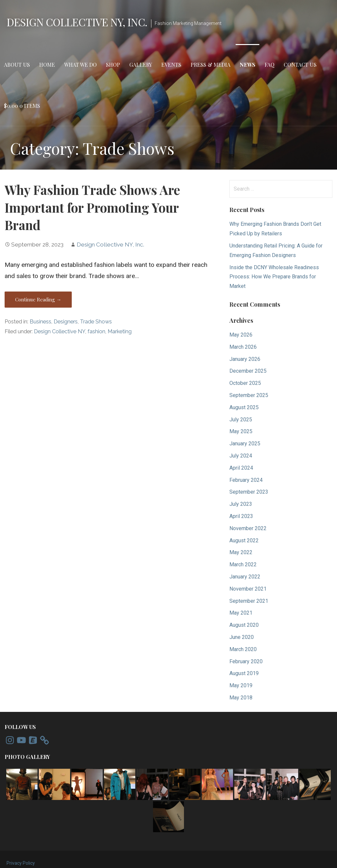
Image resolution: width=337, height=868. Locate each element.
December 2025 (248, 371)
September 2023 (249, 492)
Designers (66, 322)
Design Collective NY (60, 331)
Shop (113, 65)
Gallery (141, 65)
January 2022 (245, 577)
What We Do (80, 65)
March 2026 (243, 347)
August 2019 (244, 673)
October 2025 (245, 383)
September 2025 (249, 395)
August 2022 (244, 540)
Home (47, 65)
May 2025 (241, 431)
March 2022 (243, 564)
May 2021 (241, 613)
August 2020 (244, 625)
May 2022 (241, 552)
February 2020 (246, 661)
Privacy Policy (21, 863)
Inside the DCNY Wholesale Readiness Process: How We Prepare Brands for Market (274, 277)
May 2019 (241, 685)
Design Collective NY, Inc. (77, 22)
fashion (96, 331)
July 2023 (241, 504)
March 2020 (243, 649)
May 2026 (241, 335)
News (247, 65)
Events (171, 65)
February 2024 (246, 480)
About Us (17, 65)
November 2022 (248, 528)
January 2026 (245, 359)
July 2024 (241, 456)
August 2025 (244, 407)
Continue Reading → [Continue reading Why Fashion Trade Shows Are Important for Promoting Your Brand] (38, 299)
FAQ (270, 65)
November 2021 (248, 589)
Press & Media (210, 65)
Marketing (120, 331)
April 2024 (241, 468)
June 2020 (242, 637)
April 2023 (241, 516)
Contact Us (300, 65)
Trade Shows (96, 322)
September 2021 (249, 601)
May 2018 (241, 698)
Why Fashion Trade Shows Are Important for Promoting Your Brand (92, 207)
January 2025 (245, 444)
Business (40, 322)
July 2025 (241, 420)
